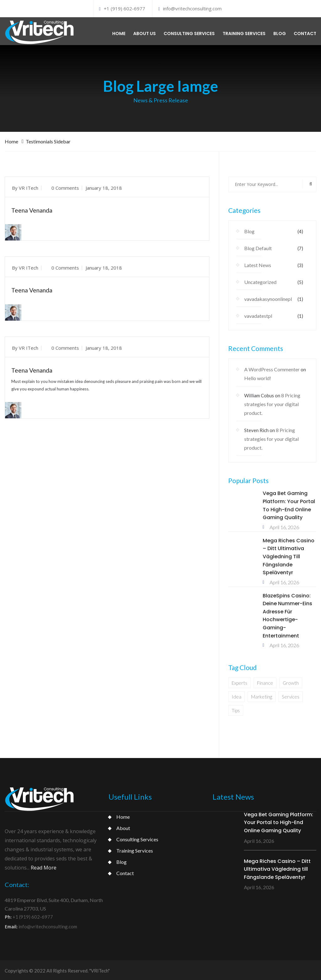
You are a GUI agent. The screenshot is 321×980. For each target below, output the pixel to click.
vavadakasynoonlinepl (268, 298)
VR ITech (29, 186)
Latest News (258, 264)
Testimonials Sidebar (48, 140)
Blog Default (258, 247)
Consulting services (189, 33)
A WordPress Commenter (272, 368)
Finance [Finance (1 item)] (265, 682)
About (123, 826)
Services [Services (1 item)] (291, 695)
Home (119, 33)
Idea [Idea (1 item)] (237, 695)
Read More (44, 866)
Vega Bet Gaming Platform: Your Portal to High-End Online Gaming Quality (279, 821)
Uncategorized (260, 281)
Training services (244, 33)
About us (145, 33)
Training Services (135, 849)
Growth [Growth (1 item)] (291, 682)
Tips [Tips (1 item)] (236, 709)
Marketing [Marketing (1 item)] (262, 695)
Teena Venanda (34, 208)
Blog (280, 33)
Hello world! (258, 377)
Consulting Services (137, 838)
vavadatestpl (258, 315)
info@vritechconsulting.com (190, 8)
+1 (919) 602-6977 (122, 8)
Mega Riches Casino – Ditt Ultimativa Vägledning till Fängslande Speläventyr (289, 555)
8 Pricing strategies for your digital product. (272, 403)
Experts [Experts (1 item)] (239, 682)
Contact (305, 33)
